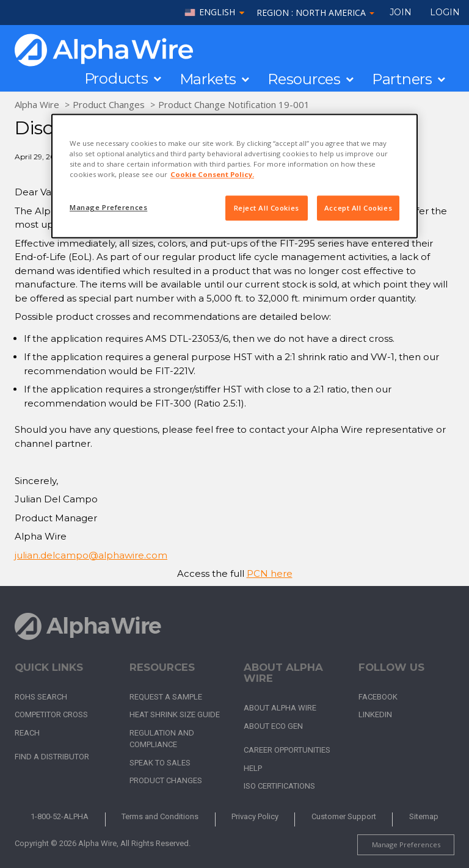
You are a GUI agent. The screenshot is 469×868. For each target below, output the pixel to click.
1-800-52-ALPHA (60, 816)
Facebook (378, 697)
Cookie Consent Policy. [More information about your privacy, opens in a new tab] (212, 175)
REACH (27, 733)
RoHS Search (41, 697)
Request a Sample (166, 697)
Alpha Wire (37, 104)
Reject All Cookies (267, 208)
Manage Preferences (406, 844)
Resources (304, 79)
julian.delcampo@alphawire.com (91, 555)
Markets (208, 79)
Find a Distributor (52, 757)
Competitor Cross (51, 714)
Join (401, 12)
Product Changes (109, 104)
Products (116, 79)
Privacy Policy (255, 816)
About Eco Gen (273, 726)
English (217, 13)
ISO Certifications (279, 786)
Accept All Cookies (358, 208)
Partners (402, 79)
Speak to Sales (160, 763)
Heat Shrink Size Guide (175, 714)
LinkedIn (375, 714)
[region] (234, 176)
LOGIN (445, 12)
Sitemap (424, 816)
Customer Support (344, 816)
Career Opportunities (287, 750)
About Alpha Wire (280, 708)
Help (253, 768)
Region (315, 13)
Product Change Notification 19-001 (234, 104)
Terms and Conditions (160, 816)
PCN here (270, 573)
